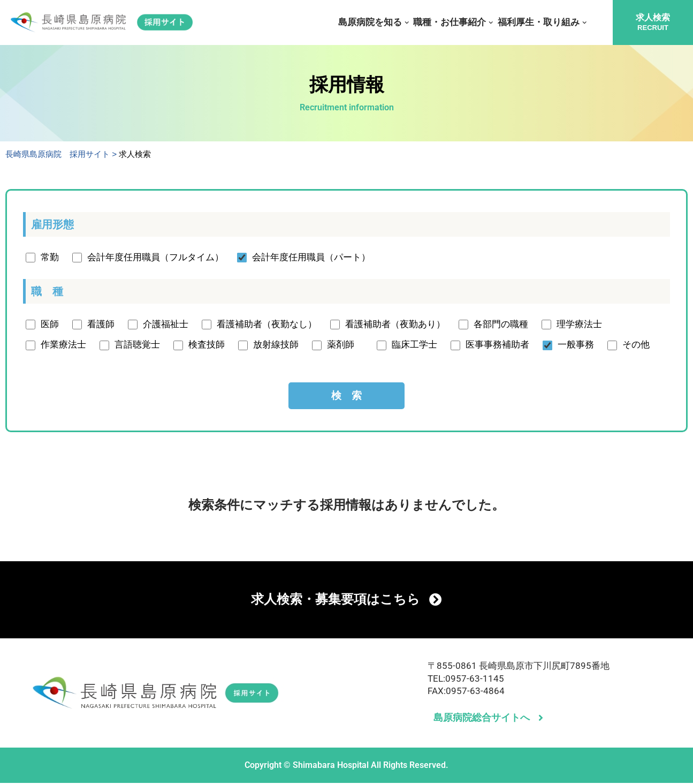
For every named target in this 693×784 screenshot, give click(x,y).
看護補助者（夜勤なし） (267, 324)
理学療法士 (579, 324)
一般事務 (576, 345)
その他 (636, 345)
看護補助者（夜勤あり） (395, 324)
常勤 (50, 257)
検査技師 (207, 345)
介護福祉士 (166, 324)
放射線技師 (276, 345)
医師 (50, 324)
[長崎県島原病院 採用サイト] (102, 22)
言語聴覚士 (137, 345)
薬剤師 (345, 345)
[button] (407, 23)
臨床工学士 (414, 345)
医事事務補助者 (497, 345)
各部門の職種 (501, 324)
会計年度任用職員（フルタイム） (155, 257)
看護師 (101, 324)
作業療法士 (63, 345)
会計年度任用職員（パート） (311, 257)
